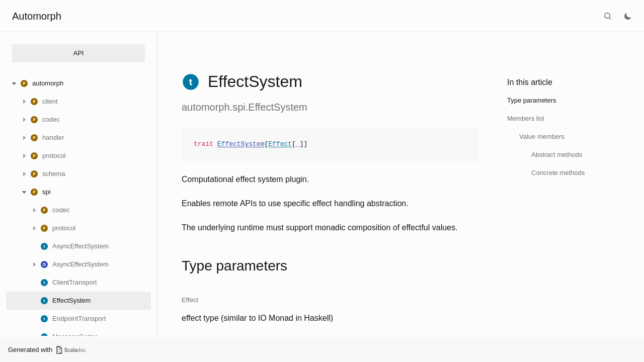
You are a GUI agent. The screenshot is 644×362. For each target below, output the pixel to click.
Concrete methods (558, 173)
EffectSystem (241, 144)
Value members (542, 137)
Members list (526, 118)
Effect (280, 144)
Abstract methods (557, 155)
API (79, 53)
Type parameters (532, 100)
